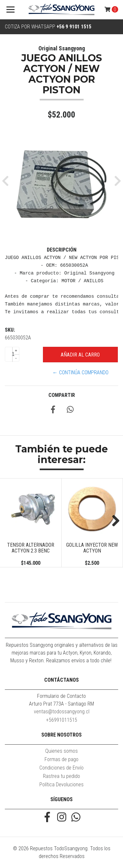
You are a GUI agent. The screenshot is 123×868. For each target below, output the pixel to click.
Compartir (62, 395)
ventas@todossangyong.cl (62, 712)
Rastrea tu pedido (61, 776)
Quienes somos (61, 751)
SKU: (10, 330)
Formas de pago (61, 759)
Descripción (62, 250)
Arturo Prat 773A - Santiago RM (61, 704)
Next (113, 521)
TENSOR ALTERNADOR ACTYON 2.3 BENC (31, 548)
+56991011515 (62, 720)
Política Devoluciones (61, 785)
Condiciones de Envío (61, 768)
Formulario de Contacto (61, 696)
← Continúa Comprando (81, 372)
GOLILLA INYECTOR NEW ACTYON (92, 548)
